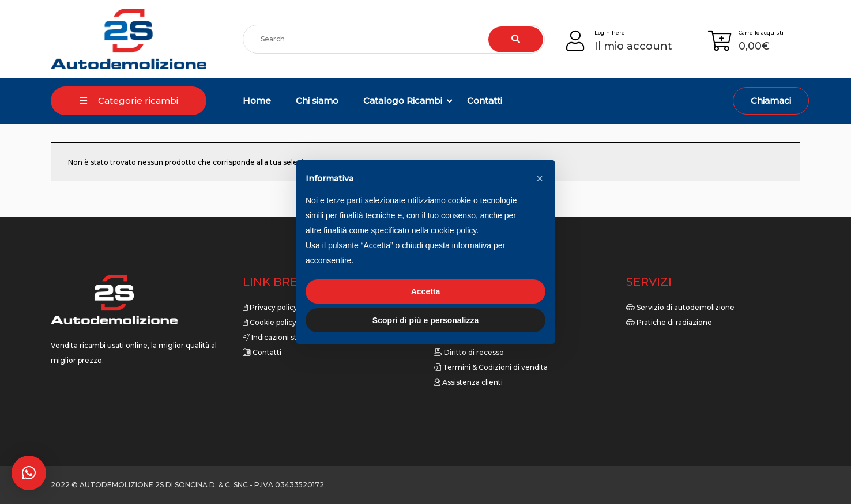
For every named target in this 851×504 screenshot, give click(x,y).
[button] (29, 473)
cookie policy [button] (453, 230)
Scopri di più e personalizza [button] (425, 320)
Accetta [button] (426, 291)
